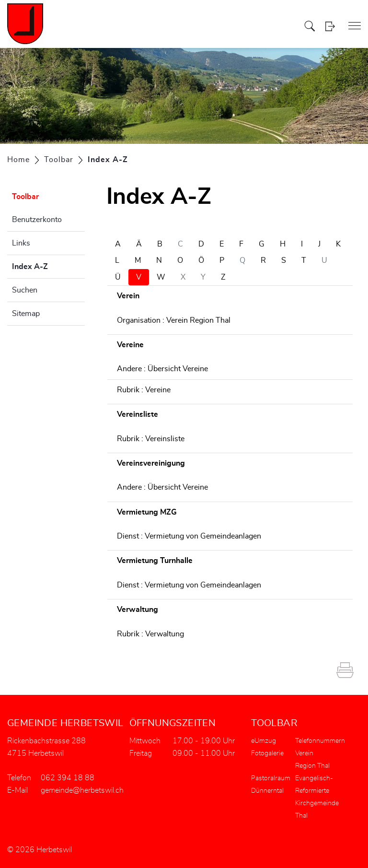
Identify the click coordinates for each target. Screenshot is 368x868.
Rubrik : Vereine (144, 390)
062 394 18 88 (68, 778)
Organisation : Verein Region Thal (174, 320)
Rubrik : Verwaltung (150, 634)
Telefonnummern (320, 741)
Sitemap (26, 314)
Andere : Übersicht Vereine (162, 369)
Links (21, 243)
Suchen (25, 290)
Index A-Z (48, 265)
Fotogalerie (267, 753)
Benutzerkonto (37, 220)
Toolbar (25, 197)
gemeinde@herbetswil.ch (82, 790)
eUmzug (264, 741)
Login (330, 26)
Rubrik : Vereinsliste (151, 439)
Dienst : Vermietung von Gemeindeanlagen (189, 536)
